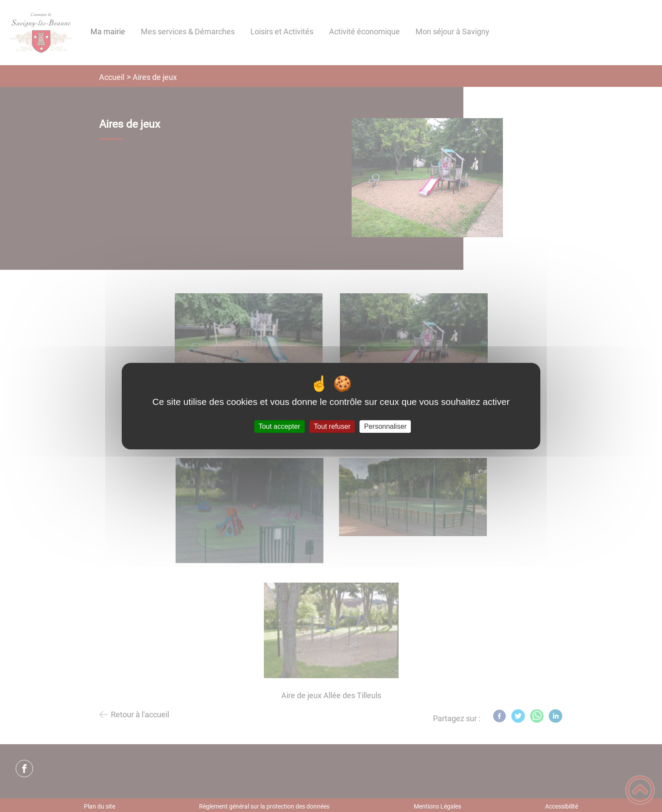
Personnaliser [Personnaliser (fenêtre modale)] (386, 426)
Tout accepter (279, 426)
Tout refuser (332, 426)
